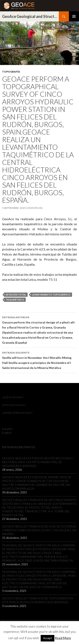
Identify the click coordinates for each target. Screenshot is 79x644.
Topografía (11, 72)
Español (7, 429)
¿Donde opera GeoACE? (17, 413)
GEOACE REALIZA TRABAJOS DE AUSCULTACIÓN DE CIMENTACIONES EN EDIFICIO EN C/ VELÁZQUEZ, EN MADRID (39, 530)
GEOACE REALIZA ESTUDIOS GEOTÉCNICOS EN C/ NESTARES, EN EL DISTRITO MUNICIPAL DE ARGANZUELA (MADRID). (38, 462)
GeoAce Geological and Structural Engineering (30, 16)
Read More (63, 638)
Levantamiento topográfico (51, 295)
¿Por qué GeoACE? (14, 405)
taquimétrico (15, 300)
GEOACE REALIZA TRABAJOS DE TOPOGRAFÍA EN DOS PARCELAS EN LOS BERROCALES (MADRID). (37, 600)
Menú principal (74, 16)
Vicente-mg (35, 208)
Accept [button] (48, 638)
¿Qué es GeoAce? (13, 397)
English (7, 433)
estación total (16, 295)
